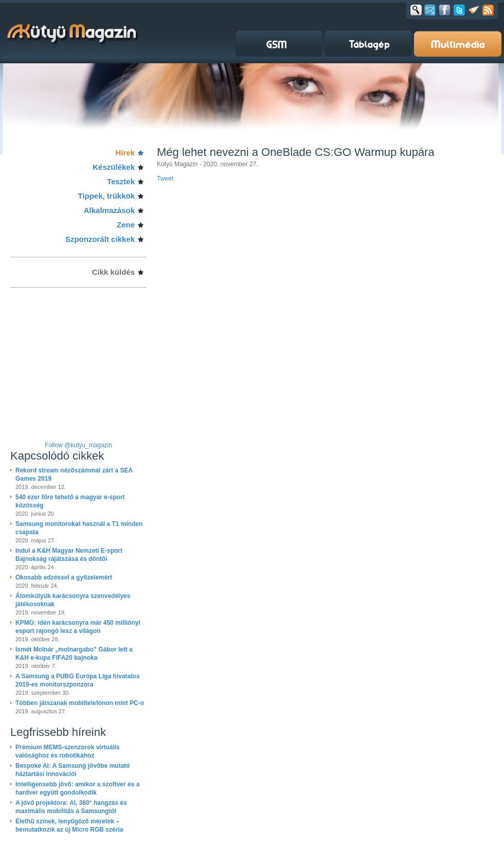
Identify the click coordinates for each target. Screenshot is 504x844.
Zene (126, 225)
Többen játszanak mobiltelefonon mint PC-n (80, 703)
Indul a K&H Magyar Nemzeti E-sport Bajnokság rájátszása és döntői (69, 555)
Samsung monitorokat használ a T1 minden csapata (79, 528)
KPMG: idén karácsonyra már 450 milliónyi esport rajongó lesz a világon (78, 627)
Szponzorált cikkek (100, 239)
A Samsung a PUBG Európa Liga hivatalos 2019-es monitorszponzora (78, 680)
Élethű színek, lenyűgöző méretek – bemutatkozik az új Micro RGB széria (69, 825)
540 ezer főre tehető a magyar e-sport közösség (70, 501)
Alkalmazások (109, 210)
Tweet (165, 179)
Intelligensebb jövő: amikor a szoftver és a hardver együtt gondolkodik (77, 788)
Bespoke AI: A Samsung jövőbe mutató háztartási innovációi (73, 770)
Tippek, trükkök (106, 196)
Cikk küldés (113, 272)
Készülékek (114, 167)
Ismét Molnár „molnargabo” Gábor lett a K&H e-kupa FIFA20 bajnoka (74, 654)
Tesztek (121, 181)
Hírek (125, 153)
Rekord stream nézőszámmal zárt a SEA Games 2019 (74, 474)
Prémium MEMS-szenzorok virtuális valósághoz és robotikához (68, 751)
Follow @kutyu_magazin (78, 445)
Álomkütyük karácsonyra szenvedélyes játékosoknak (73, 600)
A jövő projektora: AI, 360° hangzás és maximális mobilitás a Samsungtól (71, 807)
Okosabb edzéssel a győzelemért (64, 577)
